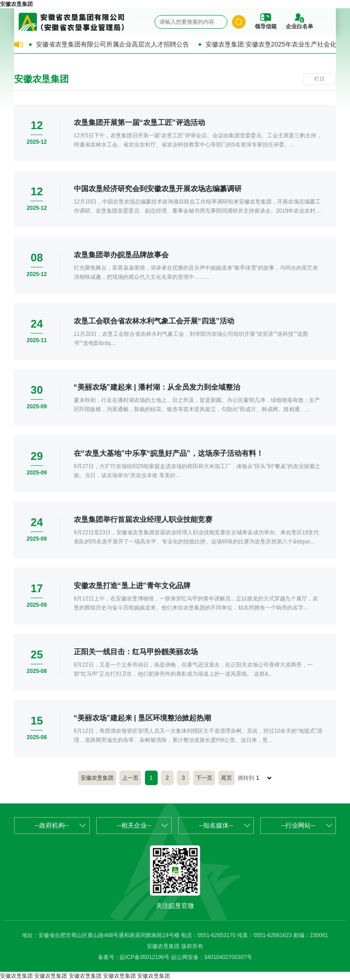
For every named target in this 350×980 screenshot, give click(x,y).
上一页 (130, 778)
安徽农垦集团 (16, 4)
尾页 (226, 778)
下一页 (204, 778)
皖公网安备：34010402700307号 (212, 957)
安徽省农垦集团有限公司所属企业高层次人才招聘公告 (113, 44)
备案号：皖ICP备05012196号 (134, 957)
